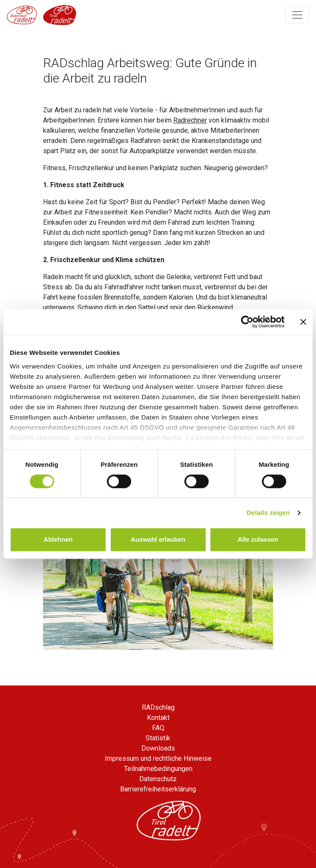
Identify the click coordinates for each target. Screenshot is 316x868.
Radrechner (190, 120)
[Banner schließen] (303, 322)
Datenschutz (158, 779)
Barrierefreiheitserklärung (158, 789)
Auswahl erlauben (158, 540)
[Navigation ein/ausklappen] (297, 15)
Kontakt (158, 718)
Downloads (158, 748)
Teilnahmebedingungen (158, 769)
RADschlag (158, 707)
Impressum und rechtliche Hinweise (158, 758)
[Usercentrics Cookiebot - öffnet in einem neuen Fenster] (247, 322)
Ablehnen (58, 540)
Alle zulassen (258, 540)
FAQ (158, 728)
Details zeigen (268, 513)
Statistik (158, 738)
